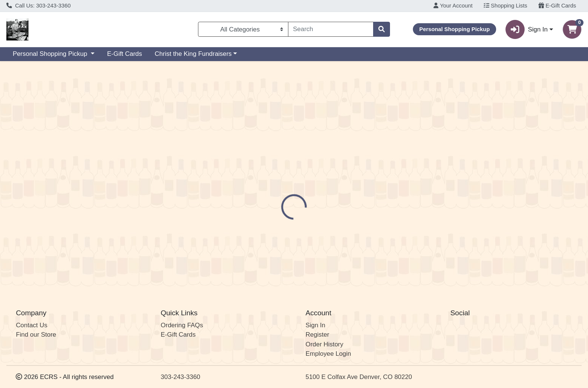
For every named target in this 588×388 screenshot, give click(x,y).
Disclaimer (303, 148)
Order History (325, 344)
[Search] (331, 29)
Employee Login (328, 354)
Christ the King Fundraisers (193, 54)
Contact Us (31, 325)
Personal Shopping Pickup (51, 54)
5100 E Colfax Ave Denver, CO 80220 (359, 377)
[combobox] (331, 29)
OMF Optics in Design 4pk (310, 258)
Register (317, 335)
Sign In (316, 325)
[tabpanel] (416, 189)
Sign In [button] (526, 29)
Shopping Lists (505, 6)
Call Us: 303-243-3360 (39, 6)
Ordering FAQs (182, 325)
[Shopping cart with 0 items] (572, 29)
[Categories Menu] (243, 29)
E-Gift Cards (557, 6)
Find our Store (36, 335)
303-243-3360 (181, 377)
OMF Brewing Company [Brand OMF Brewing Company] (355, 177)
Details (266, 148)
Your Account (453, 6)
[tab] (266, 147)
